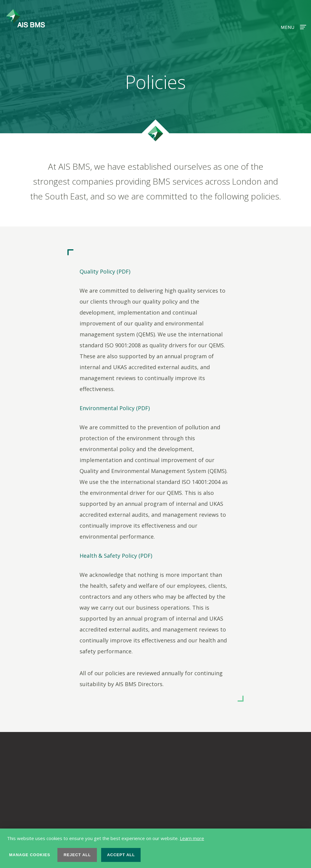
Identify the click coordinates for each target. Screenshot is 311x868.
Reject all (77, 855)
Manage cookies (30, 855)
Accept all (121, 855)
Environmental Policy (107, 408)
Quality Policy (97, 271)
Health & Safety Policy (108, 556)
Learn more (192, 838)
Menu (293, 27)
